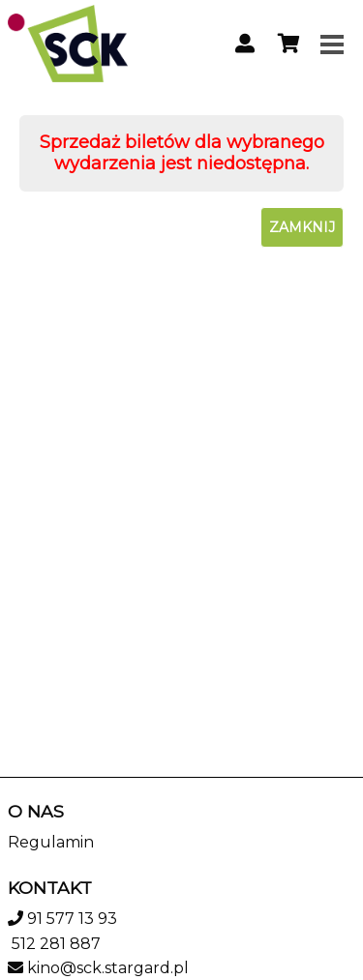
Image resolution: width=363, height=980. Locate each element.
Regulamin (51, 842)
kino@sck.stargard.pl (108, 968)
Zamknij (302, 227)
